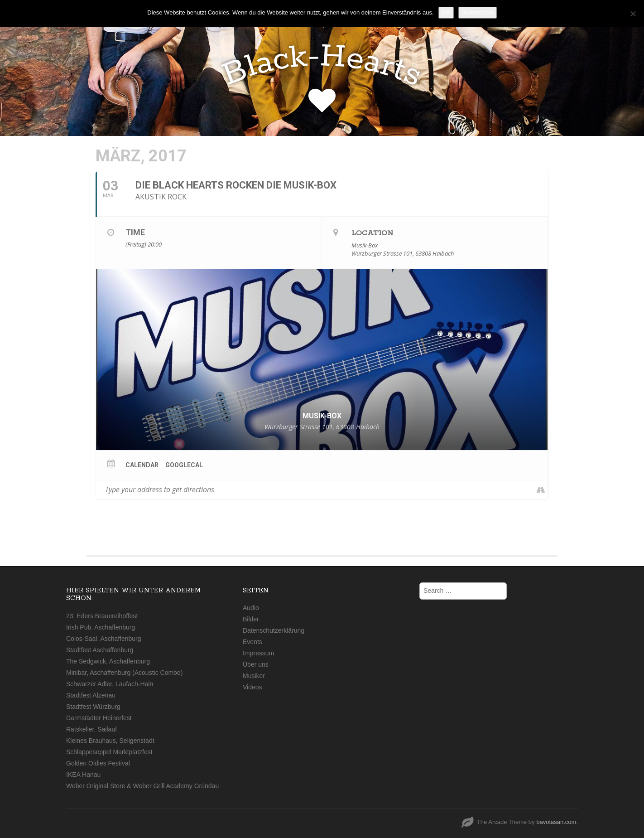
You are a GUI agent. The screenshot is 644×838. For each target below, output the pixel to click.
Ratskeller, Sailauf (91, 729)
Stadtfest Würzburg (93, 707)
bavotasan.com (556, 822)
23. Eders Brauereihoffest (102, 616)
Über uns (256, 664)
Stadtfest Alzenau (91, 695)
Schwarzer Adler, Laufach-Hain (110, 684)
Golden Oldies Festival (98, 763)
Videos (252, 687)
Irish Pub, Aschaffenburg (101, 627)
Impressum (258, 653)
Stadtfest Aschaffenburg (100, 650)
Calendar (142, 465)
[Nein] (633, 14)
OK (446, 12)
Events (252, 642)
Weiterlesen (477, 12)
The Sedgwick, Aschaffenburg (108, 661)
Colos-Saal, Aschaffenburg (104, 639)
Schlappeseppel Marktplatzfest (109, 752)
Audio (251, 608)
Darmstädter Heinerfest (99, 718)
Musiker (254, 676)
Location (372, 233)
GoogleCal (184, 465)
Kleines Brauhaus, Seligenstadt (110, 741)
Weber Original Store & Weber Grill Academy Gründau (142, 786)
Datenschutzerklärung (274, 630)
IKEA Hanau (83, 775)
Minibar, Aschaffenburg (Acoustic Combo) (124, 673)
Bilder (251, 619)
